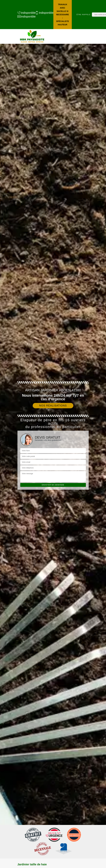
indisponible (25, 13)
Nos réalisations (53, 406)
